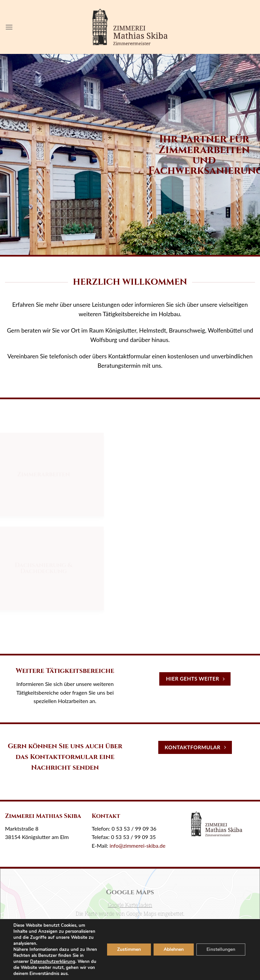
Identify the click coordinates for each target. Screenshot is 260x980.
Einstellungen (220, 947)
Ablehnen (171, 947)
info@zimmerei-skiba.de (137, 846)
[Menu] (9, 27)
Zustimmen (125, 947)
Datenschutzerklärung (58, 955)
